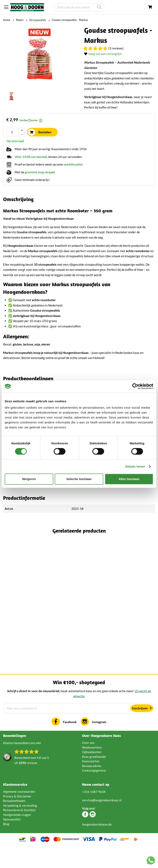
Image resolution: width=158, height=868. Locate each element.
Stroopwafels (37, 20)
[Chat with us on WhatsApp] (151, 861)
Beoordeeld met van (32, 782)
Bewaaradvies (92, 787)
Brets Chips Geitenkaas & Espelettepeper (54, 614)
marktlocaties (73, 164)
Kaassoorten (91, 783)
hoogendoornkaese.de (97, 846)
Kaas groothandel (94, 778)
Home (7, 20)
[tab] (79, 378)
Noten (20, 20)
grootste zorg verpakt (40, 172)
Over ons (88, 764)
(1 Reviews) (66, 620)
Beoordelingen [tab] (15, 757)
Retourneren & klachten (19, 831)
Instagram (99, 743)
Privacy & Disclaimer (17, 818)
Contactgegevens (94, 792)
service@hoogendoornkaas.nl (102, 821)
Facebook (70, 743)
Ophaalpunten (92, 773)
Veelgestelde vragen (17, 836)
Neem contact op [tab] (96, 806)
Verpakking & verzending (20, 827)
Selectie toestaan (79, 479)
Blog (6, 845)
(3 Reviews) (116, 48)
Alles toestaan (129, 479)
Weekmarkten (92, 769)
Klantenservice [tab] (15, 806)
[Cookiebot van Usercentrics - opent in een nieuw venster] (135, 386)
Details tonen (135, 466)
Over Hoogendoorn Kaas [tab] (102, 757)
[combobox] (79, 7)
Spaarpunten (12, 841)
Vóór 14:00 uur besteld (31, 157)
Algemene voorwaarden (19, 813)
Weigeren (29, 479)
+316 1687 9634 (94, 813)
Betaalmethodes (14, 822)
